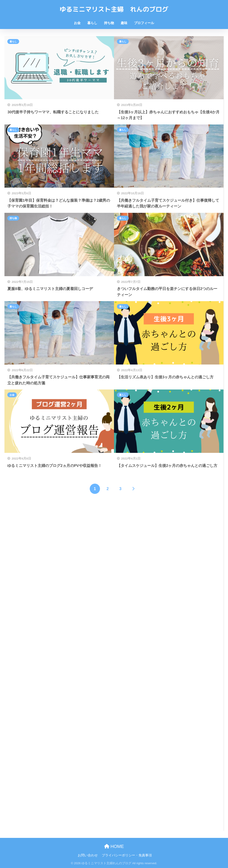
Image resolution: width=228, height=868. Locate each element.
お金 (77, 23)
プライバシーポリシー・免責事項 (127, 855)
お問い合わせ (88, 855)
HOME (114, 846)
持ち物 (109, 23)
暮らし (92, 23)
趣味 (124, 23)
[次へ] (133, 489)
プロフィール (144, 23)
